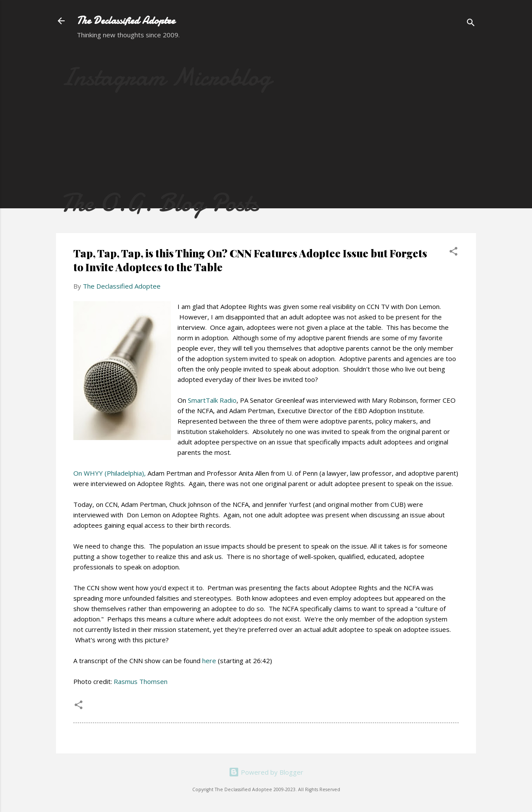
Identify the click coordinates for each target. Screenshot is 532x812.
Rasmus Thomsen (141, 681)
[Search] (471, 24)
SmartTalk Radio (212, 400)
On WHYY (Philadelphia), (110, 473)
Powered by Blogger (266, 772)
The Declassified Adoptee (126, 21)
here (209, 661)
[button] (453, 253)
